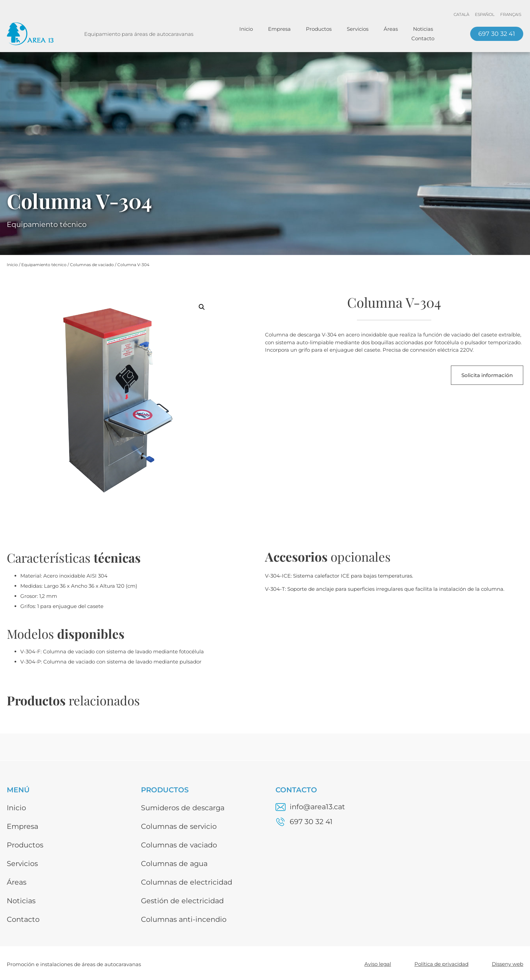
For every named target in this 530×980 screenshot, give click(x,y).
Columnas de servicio (179, 826)
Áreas (391, 29)
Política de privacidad (441, 964)
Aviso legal (378, 964)
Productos (319, 29)
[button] (202, 307)
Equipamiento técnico (44, 265)
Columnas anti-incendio (184, 919)
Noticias (423, 29)
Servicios (358, 29)
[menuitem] (461, 15)
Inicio (246, 29)
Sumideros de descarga (183, 808)
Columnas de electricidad (187, 882)
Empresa (279, 29)
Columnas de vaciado (92, 265)
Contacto (423, 38)
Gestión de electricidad (182, 901)
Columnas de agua (174, 864)
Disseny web (508, 964)
